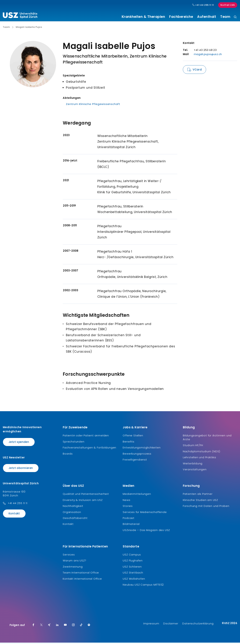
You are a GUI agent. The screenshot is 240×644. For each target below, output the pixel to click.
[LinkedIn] (57, 627)
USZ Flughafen (133, 562)
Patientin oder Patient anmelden (86, 437)
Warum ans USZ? (74, 562)
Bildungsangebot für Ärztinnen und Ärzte (207, 439)
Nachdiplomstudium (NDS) (202, 453)
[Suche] (235, 17)
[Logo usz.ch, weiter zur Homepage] (20, 16)
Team (225, 17)
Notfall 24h (228, 5)
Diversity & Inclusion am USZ (83, 501)
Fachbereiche (181, 17)
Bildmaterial (131, 525)
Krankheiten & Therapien (143, 17)
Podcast (129, 519)
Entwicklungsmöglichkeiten (142, 449)
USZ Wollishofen (134, 580)
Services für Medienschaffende (145, 513)
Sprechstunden (74, 443)
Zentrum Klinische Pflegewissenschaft (93, 105)
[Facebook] (33, 627)
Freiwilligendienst (135, 461)
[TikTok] (81, 627)
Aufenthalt (207, 17)
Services (69, 556)
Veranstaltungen (195, 471)
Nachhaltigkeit (73, 507)
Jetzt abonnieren (21, 469)
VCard (197, 71)
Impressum (151, 625)
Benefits (128, 443)
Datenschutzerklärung (198, 625)
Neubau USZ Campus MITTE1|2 (143, 586)
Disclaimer (171, 625)
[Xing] (49, 627)
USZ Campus (132, 556)
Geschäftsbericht (75, 519)
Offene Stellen (133, 437)
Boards (68, 455)
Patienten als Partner (198, 495)
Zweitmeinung (73, 568)
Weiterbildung (193, 465)
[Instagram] (73, 627)
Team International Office (81, 574)
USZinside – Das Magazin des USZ (146, 531)
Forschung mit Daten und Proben (206, 507)
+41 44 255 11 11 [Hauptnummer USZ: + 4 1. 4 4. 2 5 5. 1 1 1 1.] (203, 5)
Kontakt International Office (82, 580)
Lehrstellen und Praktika (199, 459)
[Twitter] (41, 627)
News (126, 501)
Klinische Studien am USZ (200, 501)
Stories (128, 507)
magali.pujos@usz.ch (208, 56)
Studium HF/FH (193, 447)
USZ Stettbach (133, 574)
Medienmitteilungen (137, 495)
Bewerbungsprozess (137, 455)
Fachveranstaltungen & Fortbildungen (89, 449)
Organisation (72, 513)
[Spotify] (89, 627)
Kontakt (14, 515)
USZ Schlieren (132, 568)
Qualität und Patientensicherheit (86, 495)
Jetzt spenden (19, 443)
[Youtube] (65, 627)
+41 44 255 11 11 (18, 505)
